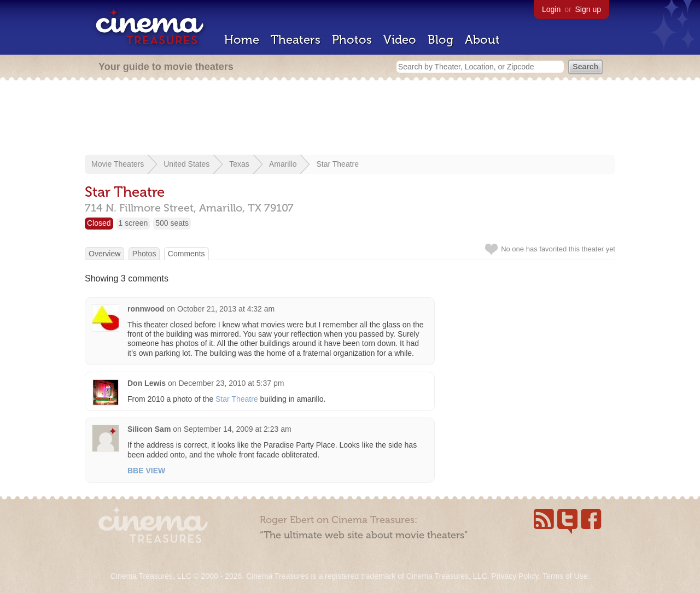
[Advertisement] (350, 119)
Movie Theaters (118, 164)
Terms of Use (565, 576)
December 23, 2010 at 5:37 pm (231, 383)
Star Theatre (337, 164)
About (482, 40)
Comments (186, 254)
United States (186, 164)
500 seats (172, 223)
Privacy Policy (515, 576)
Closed (99, 223)
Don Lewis (147, 383)
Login (551, 9)
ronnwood (146, 309)
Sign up (588, 9)
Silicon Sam (149, 429)
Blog (441, 40)
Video (400, 40)
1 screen (133, 223)
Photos (352, 40)
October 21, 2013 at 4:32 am (226, 309)
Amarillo (283, 164)
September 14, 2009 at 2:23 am (238, 429)
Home (242, 40)
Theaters (296, 40)
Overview (104, 254)
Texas (239, 164)
